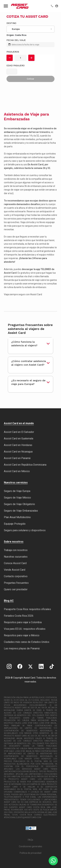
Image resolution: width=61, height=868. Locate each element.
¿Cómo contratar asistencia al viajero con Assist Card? (29, 363)
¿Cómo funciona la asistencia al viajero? (24, 344)
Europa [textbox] (16, 29)
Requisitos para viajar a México (22, 635)
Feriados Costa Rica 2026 (19, 616)
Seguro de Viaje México (17, 498)
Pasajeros (13, 52)
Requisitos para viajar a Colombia (23, 622)
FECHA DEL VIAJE (16, 40)
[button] (10, 58)
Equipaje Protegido (15, 524)
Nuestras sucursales (16, 557)
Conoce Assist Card (15, 563)
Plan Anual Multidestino (17, 517)
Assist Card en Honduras (18, 445)
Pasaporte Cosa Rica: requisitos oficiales (27, 609)
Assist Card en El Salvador (19, 432)
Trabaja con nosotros (16, 550)
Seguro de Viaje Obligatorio (19, 504)
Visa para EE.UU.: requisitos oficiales (25, 629)
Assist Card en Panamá (17, 458)
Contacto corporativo (16, 576)
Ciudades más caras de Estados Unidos (27, 642)
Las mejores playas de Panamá (22, 648)
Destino (11, 23)
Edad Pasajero (16, 66)
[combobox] (31, 29)
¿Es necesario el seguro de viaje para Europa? (28, 382)
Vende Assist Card (15, 570)
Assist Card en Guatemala (19, 439)
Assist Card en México (17, 471)
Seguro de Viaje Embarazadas (21, 511)
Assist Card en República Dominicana (25, 465)
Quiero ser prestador (16, 589)
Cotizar (30, 79)
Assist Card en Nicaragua (18, 452)
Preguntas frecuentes (16, 583)
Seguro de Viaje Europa (17, 491)
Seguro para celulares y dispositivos (25, 530)
